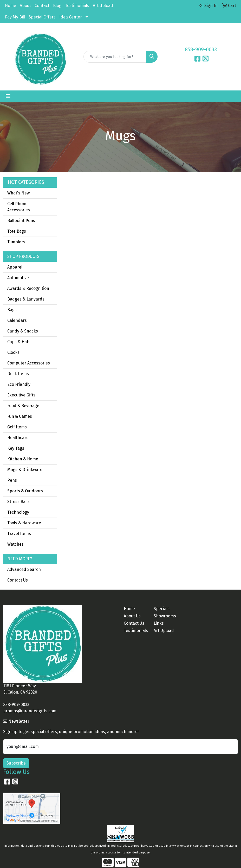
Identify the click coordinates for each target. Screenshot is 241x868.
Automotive (18, 278)
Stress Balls (18, 502)
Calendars (17, 320)
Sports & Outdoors (25, 491)
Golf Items (17, 427)
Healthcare (18, 438)
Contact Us (18, 580)
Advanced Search (24, 569)
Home (11, 6)
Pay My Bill (15, 17)
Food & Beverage (23, 406)
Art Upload (103, 6)
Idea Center (71, 17)
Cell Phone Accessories (19, 207)
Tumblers (16, 242)
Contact (42, 6)
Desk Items (18, 374)
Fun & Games (20, 416)
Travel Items (19, 534)
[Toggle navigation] (8, 96)
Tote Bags (17, 231)
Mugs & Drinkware (25, 470)
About (25, 6)
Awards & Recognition (28, 288)
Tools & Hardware (24, 523)
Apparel (15, 267)
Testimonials (77, 6)
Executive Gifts (21, 395)
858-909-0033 (201, 49)
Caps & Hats (19, 342)
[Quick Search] (115, 57)
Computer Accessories (29, 363)
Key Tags (16, 448)
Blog (57, 6)
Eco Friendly (19, 384)
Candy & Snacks (23, 331)
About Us (132, 616)
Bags (12, 310)
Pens (12, 480)
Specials (162, 609)
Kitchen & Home (23, 459)
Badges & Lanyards (26, 299)
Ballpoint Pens (21, 221)
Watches (15, 544)
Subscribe (16, 763)
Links (159, 623)
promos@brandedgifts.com (30, 711)
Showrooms (165, 616)
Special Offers (42, 17)
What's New (18, 193)
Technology (18, 512)
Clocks (13, 352)
